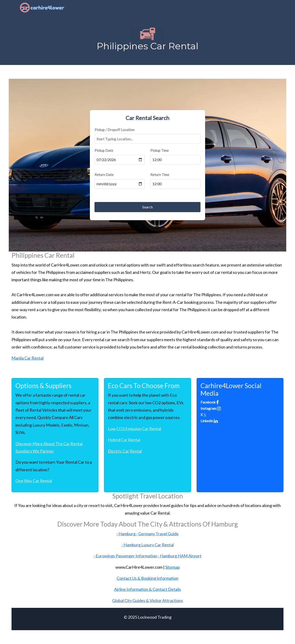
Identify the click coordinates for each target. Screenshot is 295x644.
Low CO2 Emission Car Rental (134, 429)
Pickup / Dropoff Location (115, 130)
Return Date (104, 175)
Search (147, 207)
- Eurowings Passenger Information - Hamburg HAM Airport (147, 556)
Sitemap (173, 567)
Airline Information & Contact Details (147, 589)
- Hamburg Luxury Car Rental (148, 545)
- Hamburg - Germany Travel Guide (147, 534)
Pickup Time (159, 150)
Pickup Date (104, 150)
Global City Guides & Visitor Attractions (148, 600)
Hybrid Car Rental (124, 440)
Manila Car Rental (28, 358)
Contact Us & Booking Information (147, 578)
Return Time (160, 175)
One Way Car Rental (34, 481)
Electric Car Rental (125, 451)
